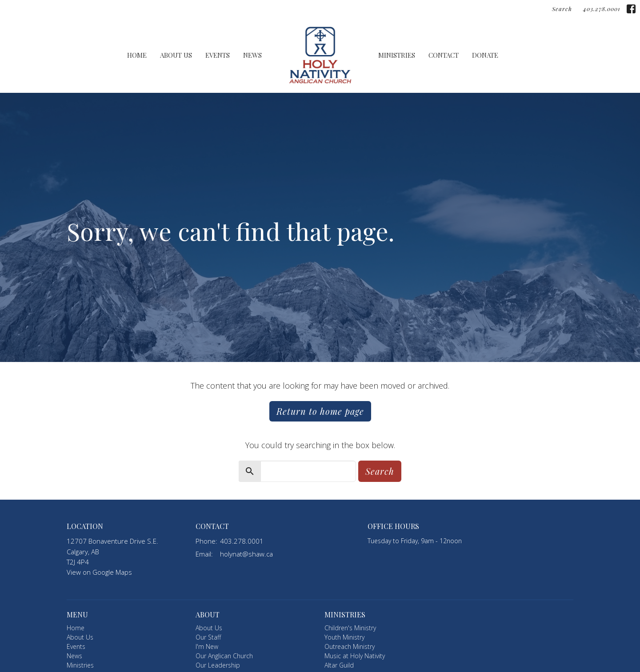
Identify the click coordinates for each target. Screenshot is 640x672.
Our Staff (208, 637)
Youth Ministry (344, 637)
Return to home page (320, 411)
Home (137, 55)
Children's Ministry (350, 628)
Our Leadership (218, 665)
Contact (444, 55)
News (252, 55)
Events (218, 55)
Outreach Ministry (350, 646)
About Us (176, 55)
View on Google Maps (99, 572)
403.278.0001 (602, 9)
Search (562, 9)
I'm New (207, 646)
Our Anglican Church (224, 656)
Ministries (397, 55)
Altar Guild (339, 665)
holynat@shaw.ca (246, 554)
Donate (485, 55)
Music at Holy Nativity (355, 656)
